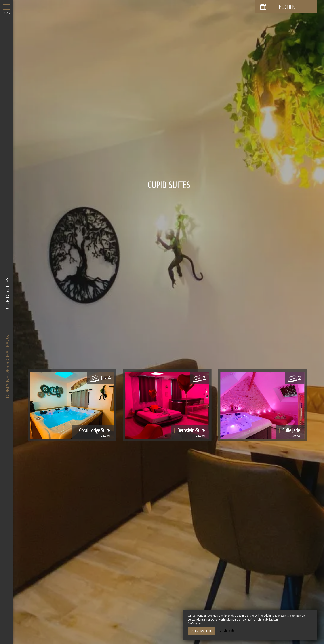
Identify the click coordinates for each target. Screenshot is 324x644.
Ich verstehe (201, 631)
